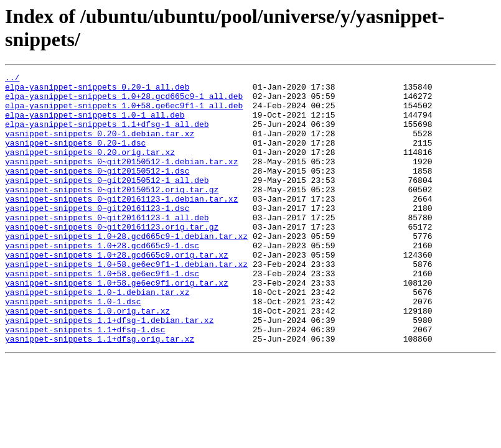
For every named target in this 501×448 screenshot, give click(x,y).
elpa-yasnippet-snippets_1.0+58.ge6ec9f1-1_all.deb (124, 113)
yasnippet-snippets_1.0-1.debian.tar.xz (97, 337)
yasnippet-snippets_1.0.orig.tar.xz (87, 359)
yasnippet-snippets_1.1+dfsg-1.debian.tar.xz (109, 370)
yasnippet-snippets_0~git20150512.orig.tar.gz (112, 213)
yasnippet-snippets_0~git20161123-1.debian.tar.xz (121, 225)
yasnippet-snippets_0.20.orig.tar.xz (90, 169)
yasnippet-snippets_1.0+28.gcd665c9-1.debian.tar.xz (126, 269)
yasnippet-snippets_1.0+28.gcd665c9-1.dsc (102, 281)
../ (12, 79)
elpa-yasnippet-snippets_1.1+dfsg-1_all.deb (107, 135)
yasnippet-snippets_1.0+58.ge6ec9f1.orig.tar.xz (117, 325)
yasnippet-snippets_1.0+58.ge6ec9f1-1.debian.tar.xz (126, 303)
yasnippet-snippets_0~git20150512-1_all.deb (107, 202)
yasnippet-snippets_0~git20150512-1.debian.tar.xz (121, 180)
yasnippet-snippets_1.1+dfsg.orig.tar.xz (100, 393)
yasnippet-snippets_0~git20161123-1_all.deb (107, 247)
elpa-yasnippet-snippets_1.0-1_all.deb (95, 124)
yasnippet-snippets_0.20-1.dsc (75, 157)
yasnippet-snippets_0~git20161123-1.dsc (97, 236)
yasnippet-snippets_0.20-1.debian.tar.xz (100, 146)
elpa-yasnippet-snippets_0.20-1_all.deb (97, 90)
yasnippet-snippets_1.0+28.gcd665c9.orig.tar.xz (117, 292)
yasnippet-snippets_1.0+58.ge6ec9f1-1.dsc (102, 314)
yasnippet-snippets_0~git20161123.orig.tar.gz (112, 258)
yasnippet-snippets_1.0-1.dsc (73, 348)
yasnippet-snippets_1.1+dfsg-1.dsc (85, 381)
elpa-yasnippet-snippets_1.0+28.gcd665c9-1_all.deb (124, 101)
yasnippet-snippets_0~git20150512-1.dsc (97, 191)
